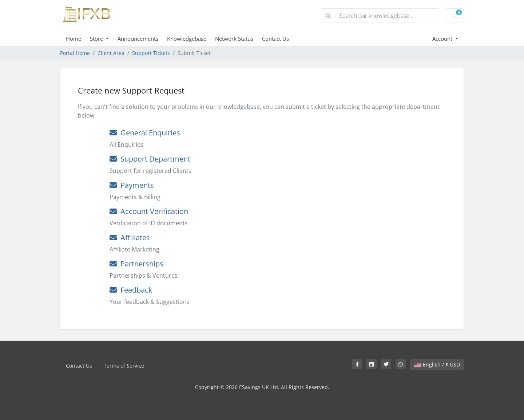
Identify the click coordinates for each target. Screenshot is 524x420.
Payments (132, 185)
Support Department (150, 159)
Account (443, 39)
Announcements (138, 39)
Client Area (111, 53)
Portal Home (75, 53)
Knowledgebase (187, 39)
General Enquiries (145, 133)
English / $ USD (437, 364)
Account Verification (149, 211)
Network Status (234, 39)
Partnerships (136, 264)
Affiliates (130, 237)
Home (74, 39)
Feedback (131, 290)
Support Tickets (151, 53)
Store (97, 39)
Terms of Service (124, 366)
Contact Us (275, 39)
